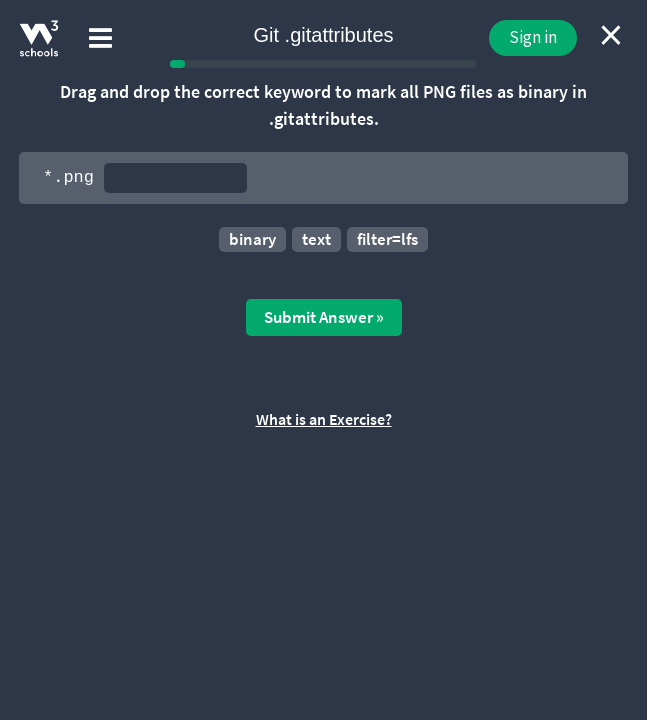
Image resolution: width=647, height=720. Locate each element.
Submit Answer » (324, 317)
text (316, 239)
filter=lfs (387, 239)
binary (252, 239)
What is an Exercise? (324, 419)
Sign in (533, 37)
